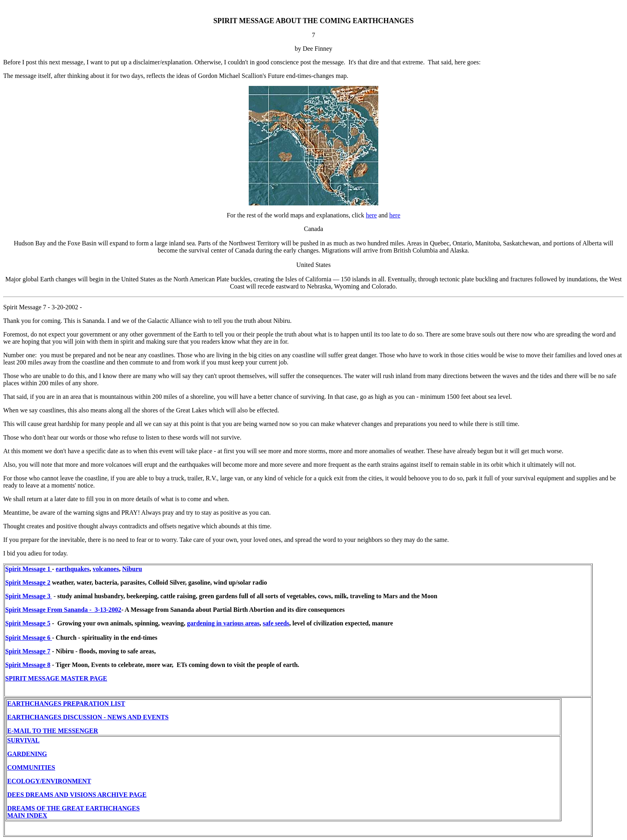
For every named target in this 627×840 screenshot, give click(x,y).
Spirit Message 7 (28, 651)
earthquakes (72, 569)
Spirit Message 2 (28, 582)
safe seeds (276, 623)
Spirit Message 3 (29, 596)
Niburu (132, 569)
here (371, 215)
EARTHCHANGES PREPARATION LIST (66, 704)
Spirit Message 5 (28, 623)
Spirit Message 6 (29, 638)
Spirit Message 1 (29, 569)
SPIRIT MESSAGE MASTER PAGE (56, 678)
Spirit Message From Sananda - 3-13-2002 (63, 610)
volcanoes (106, 569)
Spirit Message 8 (28, 665)
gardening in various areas (224, 623)
